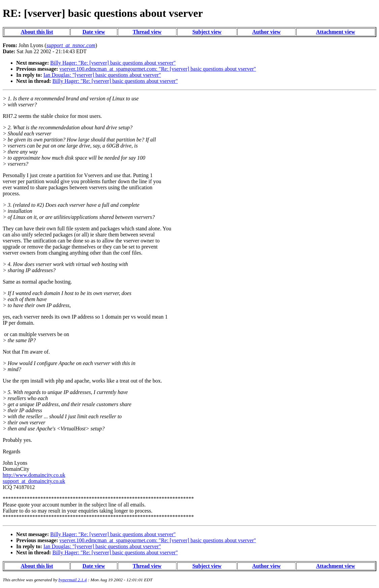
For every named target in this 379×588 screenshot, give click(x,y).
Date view (94, 32)
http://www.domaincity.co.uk (34, 475)
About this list (37, 32)
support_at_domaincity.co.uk (34, 481)
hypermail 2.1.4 (73, 580)
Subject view (207, 32)
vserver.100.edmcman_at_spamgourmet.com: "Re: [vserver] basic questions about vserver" (158, 69)
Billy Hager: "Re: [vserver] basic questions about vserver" (113, 63)
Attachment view (336, 32)
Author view (266, 32)
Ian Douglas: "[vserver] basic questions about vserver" (102, 75)
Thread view (147, 32)
